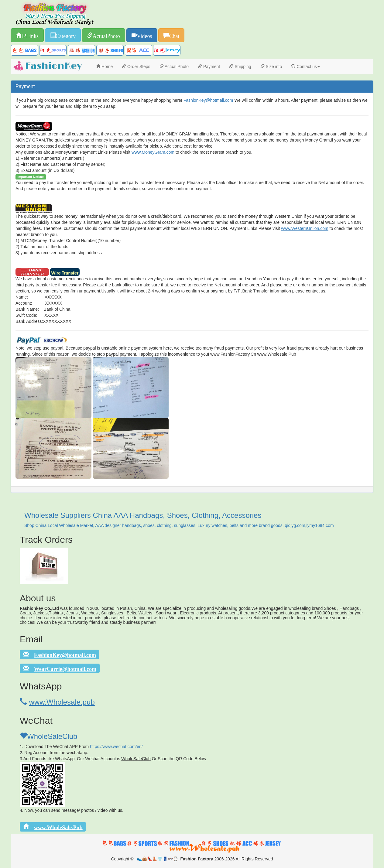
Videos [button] (145, 35)
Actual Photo (174, 67)
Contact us (305, 67)
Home (104, 67)
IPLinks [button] (30, 35)
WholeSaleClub (48, 736)
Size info (271, 67)
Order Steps (136, 67)
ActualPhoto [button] (106, 35)
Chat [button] (174, 35)
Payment (209, 67)
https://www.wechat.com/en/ (116, 747)
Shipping (240, 67)
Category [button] (66, 35)
